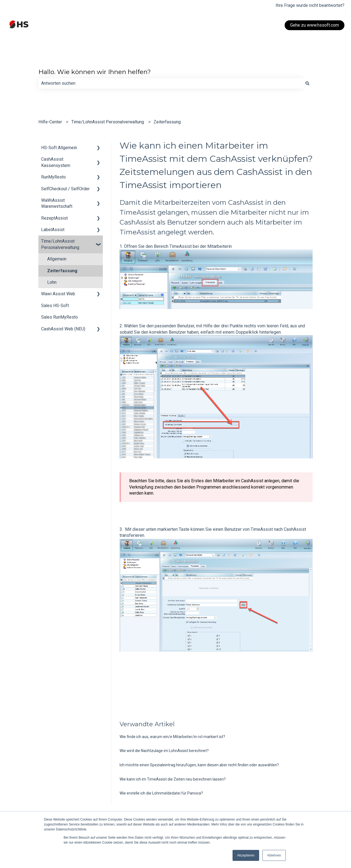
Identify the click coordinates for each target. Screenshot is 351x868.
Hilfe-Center (50, 122)
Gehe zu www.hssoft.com (315, 25)
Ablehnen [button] (274, 855)
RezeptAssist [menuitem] (54, 218)
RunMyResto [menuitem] (53, 177)
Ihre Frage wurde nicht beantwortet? (310, 5)
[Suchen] (307, 83)
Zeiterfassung (167, 122)
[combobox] (170, 83)
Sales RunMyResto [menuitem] (60, 317)
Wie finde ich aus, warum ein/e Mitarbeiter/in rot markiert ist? (172, 737)
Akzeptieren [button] (246, 855)
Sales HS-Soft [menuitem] (55, 306)
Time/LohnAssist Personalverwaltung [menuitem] (60, 244)
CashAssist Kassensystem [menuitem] (56, 162)
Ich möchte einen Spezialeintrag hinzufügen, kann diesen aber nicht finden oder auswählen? (199, 765)
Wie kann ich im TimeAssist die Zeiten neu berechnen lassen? (173, 779)
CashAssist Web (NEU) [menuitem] (63, 329)
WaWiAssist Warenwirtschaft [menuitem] (57, 203)
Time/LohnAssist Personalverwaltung (108, 122)
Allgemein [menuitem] (57, 259)
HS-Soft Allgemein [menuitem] (59, 148)
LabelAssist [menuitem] (53, 230)
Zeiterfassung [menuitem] (62, 271)
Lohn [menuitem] (52, 282)
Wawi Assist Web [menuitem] (58, 294)
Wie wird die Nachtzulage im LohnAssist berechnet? (164, 751)
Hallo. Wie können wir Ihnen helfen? (95, 72)
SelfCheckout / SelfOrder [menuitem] (65, 189)
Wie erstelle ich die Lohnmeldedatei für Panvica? (161, 793)
